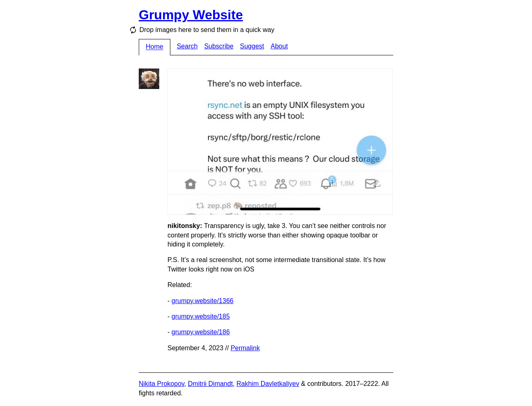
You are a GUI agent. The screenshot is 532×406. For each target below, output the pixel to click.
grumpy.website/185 (201, 316)
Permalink (245, 348)
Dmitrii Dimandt (210, 384)
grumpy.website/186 (201, 332)
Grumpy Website (191, 15)
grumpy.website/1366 (203, 301)
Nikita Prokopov (162, 384)
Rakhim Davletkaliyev (268, 384)
